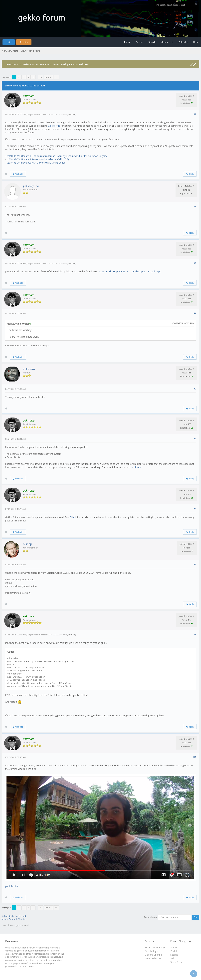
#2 (195, 206)
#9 (195, 634)
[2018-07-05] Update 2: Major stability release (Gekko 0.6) (38, 159)
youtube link (12, 886)
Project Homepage (155, 947)
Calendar (183, 42)
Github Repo (151, 951)
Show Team (177, 962)
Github (73, 517)
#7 (195, 509)
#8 (195, 564)
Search (152, 42)
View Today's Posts (31, 51)
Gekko (25, 64)
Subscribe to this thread (14, 916)
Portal (127, 42)
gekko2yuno (31, 186)
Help (196, 42)
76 (41, 77)
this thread (136, 467)
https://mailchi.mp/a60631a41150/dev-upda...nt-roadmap (129, 271)
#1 (195, 114)
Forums (139, 42)
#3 (195, 263)
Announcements (41, 64)
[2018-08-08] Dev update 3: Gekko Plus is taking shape (36, 163)
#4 (195, 313)
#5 (195, 389)
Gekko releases (153, 958)
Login (8, 42)
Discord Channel (154, 955)
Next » (48, 77)
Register (24, 42)
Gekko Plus (54, 126)
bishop (27, 544)
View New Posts (10, 51)
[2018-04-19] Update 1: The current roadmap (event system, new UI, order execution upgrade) (58, 156)
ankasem (29, 369)
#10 (194, 757)
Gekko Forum (12, 64)
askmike (72, 114)
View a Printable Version (14, 919)
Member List (167, 42)
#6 (195, 439)
